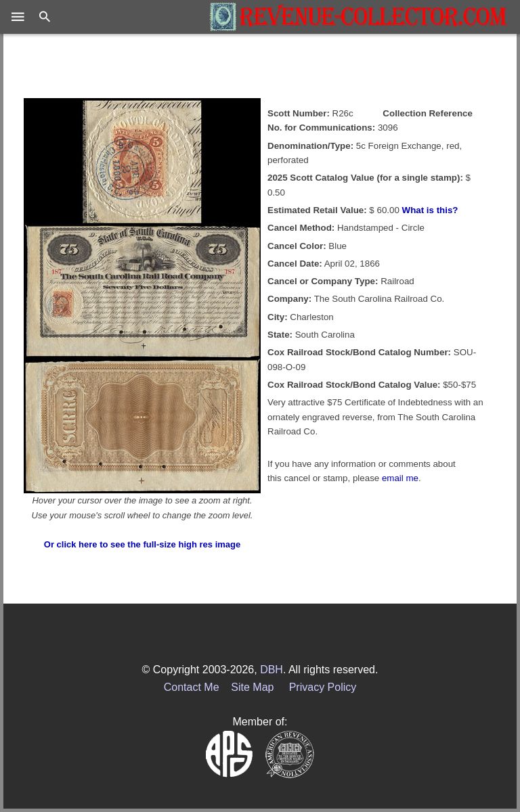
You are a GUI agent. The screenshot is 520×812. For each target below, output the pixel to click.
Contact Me (192, 687)
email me (400, 478)
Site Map (252, 687)
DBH (272, 670)
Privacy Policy (323, 687)
